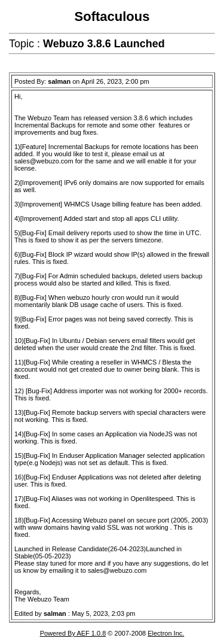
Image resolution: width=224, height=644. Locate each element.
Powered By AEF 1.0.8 (73, 633)
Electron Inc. (166, 633)
